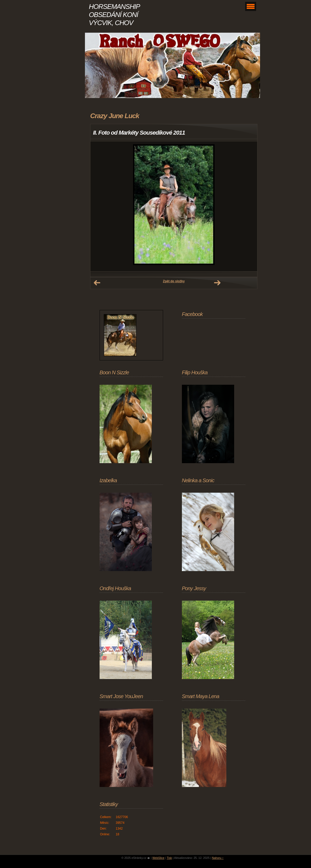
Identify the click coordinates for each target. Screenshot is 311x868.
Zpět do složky (174, 281)
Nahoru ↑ (218, 858)
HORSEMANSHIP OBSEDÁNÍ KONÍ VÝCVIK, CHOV (114, 15)
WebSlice (158, 858)
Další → (217, 283)
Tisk (169, 858)
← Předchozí (97, 283)
